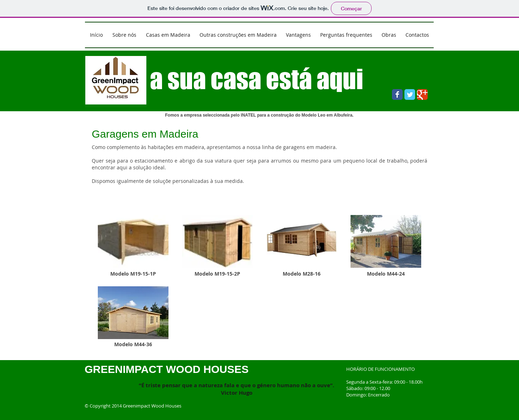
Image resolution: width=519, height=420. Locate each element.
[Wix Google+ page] (422, 94)
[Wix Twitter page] (410, 94)
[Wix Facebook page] (397, 94)
